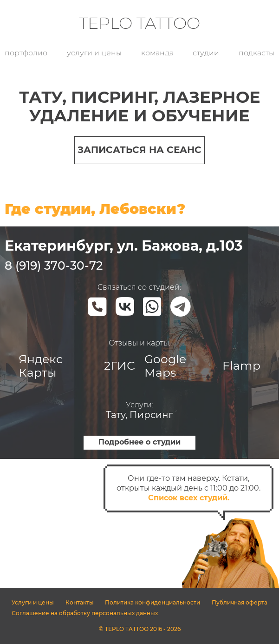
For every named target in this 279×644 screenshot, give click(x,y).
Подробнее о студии (139, 442)
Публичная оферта (240, 602)
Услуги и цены (94, 53)
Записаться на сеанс (139, 150)
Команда (157, 53)
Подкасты (256, 53)
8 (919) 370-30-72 (54, 266)
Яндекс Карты (41, 366)
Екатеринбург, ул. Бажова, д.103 (124, 246)
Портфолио (26, 53)
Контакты (80, 602)
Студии (206, 53)
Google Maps (165, 366)
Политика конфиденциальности (152, 602)
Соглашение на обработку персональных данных (85, 613)
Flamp (241, 365)
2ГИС (120, 365)
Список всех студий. (189, 498)
